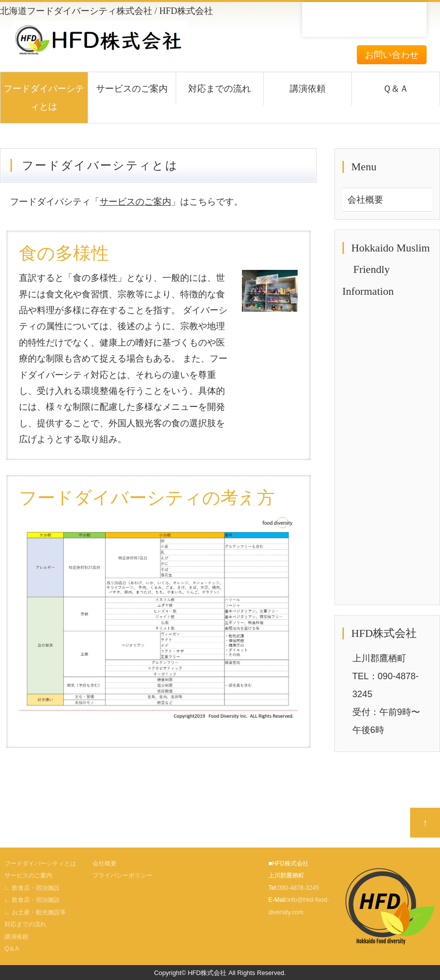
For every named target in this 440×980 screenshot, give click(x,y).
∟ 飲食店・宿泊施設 (32, 888)
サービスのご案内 (132, 89)
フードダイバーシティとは (44, 98)
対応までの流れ (220, 89)
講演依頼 (308, 89)
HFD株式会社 (207, 973)
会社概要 (365, 200)
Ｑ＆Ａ (396, 89)
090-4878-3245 (298, 888)
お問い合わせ (392, 55)
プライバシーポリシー (122, 875)
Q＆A (12, 949)
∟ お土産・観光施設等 (35, 912)
